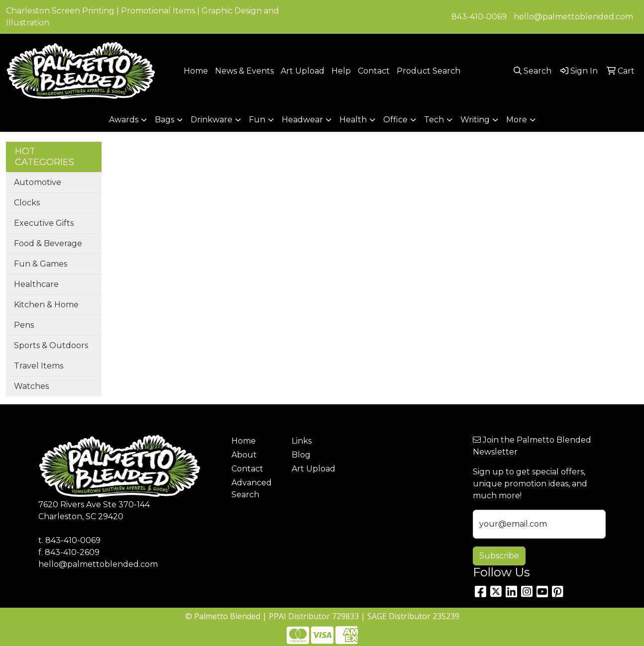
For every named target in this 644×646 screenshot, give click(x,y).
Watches (31, 386)
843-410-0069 (479, 17)
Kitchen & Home (46, 305)
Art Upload (303, 71)
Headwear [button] (302, 120)
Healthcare (36, 284)
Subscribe (499, 556)
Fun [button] (257, 120)
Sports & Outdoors (51, 345)
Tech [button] (434, 120)
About (244, 455)
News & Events (244, 71)
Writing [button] (475, 120)
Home (196, 71)
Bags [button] (164, 120)
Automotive (38, 182)
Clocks (27, 203)
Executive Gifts (44, 223)
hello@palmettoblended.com (573, 17)
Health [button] (353, 120)
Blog (301, 455)
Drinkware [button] (212, 120)
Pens (24, 325)
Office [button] (395, 120)
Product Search (429, 71)
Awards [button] (124, 120)
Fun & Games (41, 264)
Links (302, 441)
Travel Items (39, 366)
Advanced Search (252, 489)
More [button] (517, 120)
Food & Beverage (48, 243)
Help (341, 71)
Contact (374, 71)
